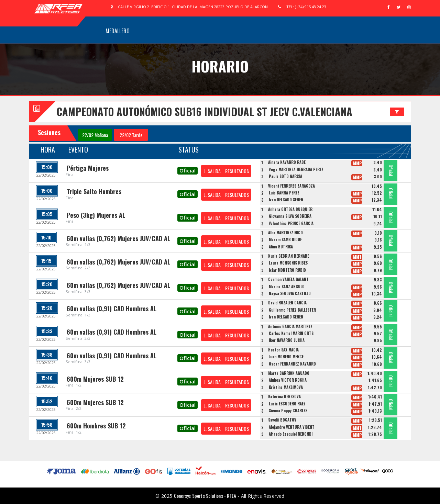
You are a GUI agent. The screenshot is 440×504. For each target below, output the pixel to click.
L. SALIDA (212, 171)
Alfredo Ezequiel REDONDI (291, 434)
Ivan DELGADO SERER (286, 200)
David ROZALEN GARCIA (287, 303)
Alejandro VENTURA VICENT (292, 427)
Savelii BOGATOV (282, 420)
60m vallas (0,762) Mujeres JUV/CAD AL (118, 238)
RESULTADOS (237, 171)
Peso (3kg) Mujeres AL (96, 215)
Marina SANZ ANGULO (287, 287)
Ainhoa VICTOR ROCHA (288, 380)
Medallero (118, 31)
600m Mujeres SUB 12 (95, 379)
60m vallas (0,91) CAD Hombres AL (112, 309)
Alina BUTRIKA (281, 247)
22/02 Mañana (95, 135)
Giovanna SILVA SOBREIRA (290, 216)
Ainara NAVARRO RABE (287, 162)
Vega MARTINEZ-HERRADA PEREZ (296, 169)
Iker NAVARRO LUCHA (287, 340)
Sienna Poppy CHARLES (288, 411)
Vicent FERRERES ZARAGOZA (291, 186)
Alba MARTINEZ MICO (285, 233)
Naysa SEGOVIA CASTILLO (290, 293)
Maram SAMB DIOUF (285, 239)
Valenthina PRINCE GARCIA (291, 223)
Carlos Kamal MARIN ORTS (291, 333)
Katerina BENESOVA (284, 396)
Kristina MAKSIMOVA (286, 387)
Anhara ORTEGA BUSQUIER (290, 209)
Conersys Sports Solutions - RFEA (205, 496)
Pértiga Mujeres (88, 168)
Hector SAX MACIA (283, 350)
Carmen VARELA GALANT (288, 279)
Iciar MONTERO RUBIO (287, 270)
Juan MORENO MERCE (286, 357)
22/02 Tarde (131, 135)
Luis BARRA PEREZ (284, 193)
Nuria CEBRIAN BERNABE (289, 256)
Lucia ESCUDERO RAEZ (287, 404)
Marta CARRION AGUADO (289, 373)
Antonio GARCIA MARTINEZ (290, 326)
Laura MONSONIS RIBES (288, 263)
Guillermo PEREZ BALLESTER (292, 310)
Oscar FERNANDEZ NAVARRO (292, 364)
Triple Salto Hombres (94, 191)
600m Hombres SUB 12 (96, 426)
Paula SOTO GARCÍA (285, 176)
